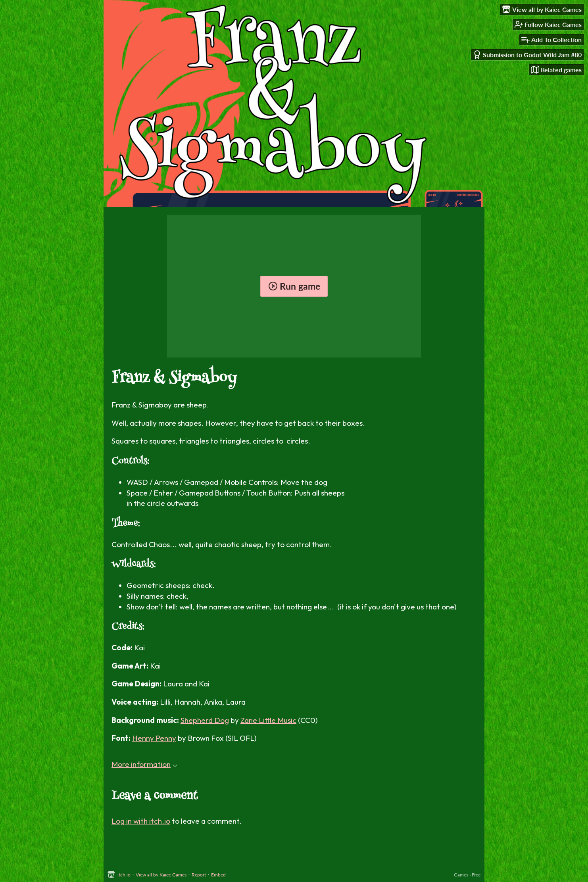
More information (144, 764)
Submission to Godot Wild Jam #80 (527, 55)
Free (476, 875)
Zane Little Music (268, 720)
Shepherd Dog (205, 720)
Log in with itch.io (141, 821)
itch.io (124, 875)
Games (461, 875)
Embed (218, 875)
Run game (294, 286)
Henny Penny (154, 738)
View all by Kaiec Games (161, 875)
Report (199, 875)
